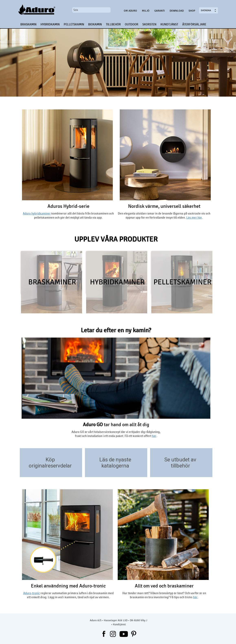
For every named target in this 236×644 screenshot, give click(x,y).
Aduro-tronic (32, 593)
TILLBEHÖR (113, 24)
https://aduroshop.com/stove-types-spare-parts (77, 471)
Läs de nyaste (115, 460)
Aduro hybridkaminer (37, 214)
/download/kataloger (142, 471)
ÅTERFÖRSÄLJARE (194, 24)
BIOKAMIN (95, 24)
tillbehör (180, 466)
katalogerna (115, 466)
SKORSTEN (149, 24)
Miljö (146, 11)
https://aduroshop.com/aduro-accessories (207, 471)
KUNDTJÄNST (169, 24)
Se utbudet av (180, 460)
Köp (50, 460)
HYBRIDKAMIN (50, 24)
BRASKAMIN (28, 24)
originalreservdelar (50, 466)
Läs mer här (194, 218)
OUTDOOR (132, 24)
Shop (192, 11)
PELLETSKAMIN (74, 24)
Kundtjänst (119, 624)
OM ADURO (130, 11)
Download (177, 11)
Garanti (160, 11)
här (154, 436)
